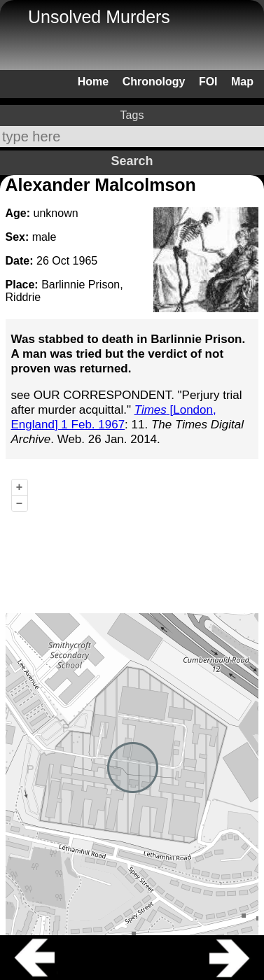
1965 (85, 261)
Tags (132, 115)
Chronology (154, 82)
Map (242, 82)
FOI (208, 82)
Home (93, 82)
